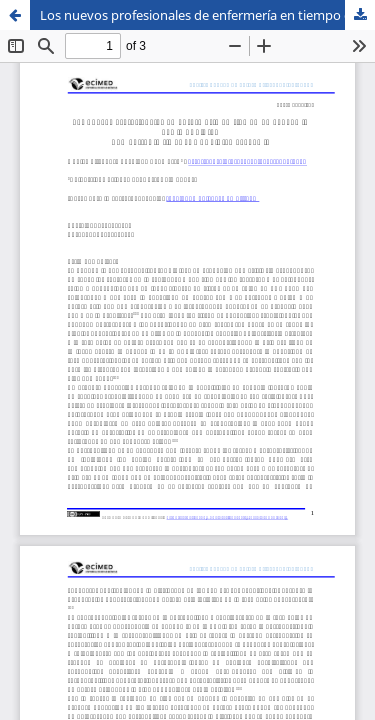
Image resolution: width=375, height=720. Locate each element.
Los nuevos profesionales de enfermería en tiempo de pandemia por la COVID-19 (207, 15)
